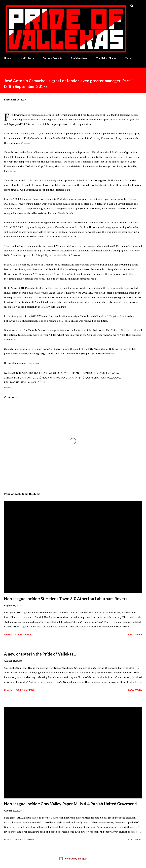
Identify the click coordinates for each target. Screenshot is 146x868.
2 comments (23, 634)
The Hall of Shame (106, 58)
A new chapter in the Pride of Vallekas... (40, 654)
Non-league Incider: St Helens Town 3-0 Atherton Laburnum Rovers (66, 599)
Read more (135, 634)
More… (129, 58)
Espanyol (63, 373)
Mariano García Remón (71, 378)
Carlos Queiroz (35, 373)
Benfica (18, 373)
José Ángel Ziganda (106, 373)
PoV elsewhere (79, 58)
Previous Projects (52, 58)
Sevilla (25, 382)
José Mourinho (45, 378)
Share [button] (8, 387)
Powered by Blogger (73, 859)
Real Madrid (12, 382)
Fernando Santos (81, 373)
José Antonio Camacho (19, 378)
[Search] (132, 6)
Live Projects (27, 58)
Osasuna (93, 378)
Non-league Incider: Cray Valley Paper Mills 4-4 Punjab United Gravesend (70, 804)
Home (7, 58)
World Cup (38, 382)
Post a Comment (26, 690)
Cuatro (51, 373)
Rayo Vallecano (110, 378)
